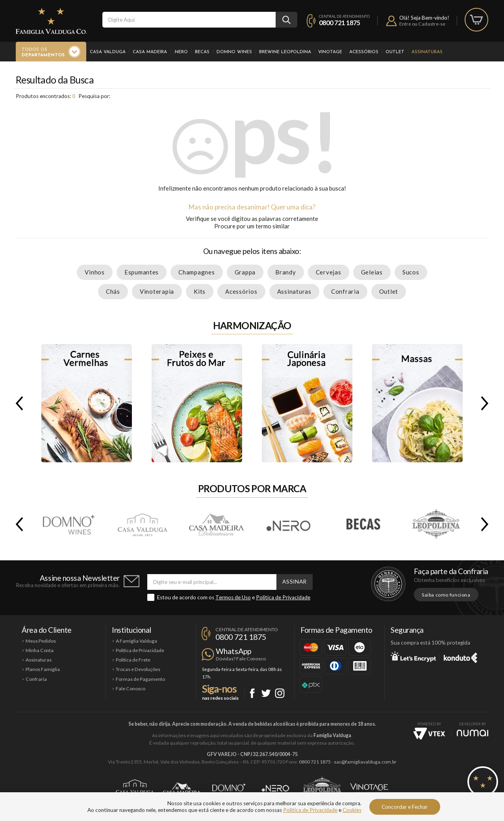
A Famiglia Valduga (136, 641)
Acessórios (364, 52)
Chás (113, 291)
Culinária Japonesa (307, 403)
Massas (417, 403)
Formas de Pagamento (140, 679)
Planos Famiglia (43, 669)
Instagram (280, 693)
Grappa (245, 272)
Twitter (266, 693)
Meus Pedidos (41, 641)
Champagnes (196, 272)
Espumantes (142, 272)
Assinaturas (427, 52)
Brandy (286, 272)
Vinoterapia (157, 291)
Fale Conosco (131, 688)
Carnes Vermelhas (87, 403)
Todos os (43, 53)
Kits (200, 291)
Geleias (372, 272)
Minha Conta (40, 650)
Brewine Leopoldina (285, 52)
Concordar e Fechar (405, 807)
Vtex (429, 734)
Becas (202, 52)
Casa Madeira (150, 52)
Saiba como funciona (446, 595)
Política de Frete (133, 660)
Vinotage (330, 52)
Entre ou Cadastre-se (422, 24)
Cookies (352, 810)
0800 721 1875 (340, 23)
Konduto (460, 656)
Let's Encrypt (413, 656)
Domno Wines (234, 52)
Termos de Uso (233, 597)
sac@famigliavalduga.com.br (365, 762)
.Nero (181, 52)
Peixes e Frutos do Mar (197, 403)
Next (486, 403)
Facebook (252, 693)
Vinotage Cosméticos (369, 788)
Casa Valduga (108, 52)
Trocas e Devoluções (138, 669)
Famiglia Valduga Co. (51, 21)
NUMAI (472, 733)
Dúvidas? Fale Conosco (241, 659)
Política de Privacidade (283, 597)
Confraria (345, 291)
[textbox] (189, 20)
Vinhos (95, 272)
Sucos (411, 272)
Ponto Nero (275, 788)
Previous (18, 403)
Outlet (395, 52)
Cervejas (329, 272)
